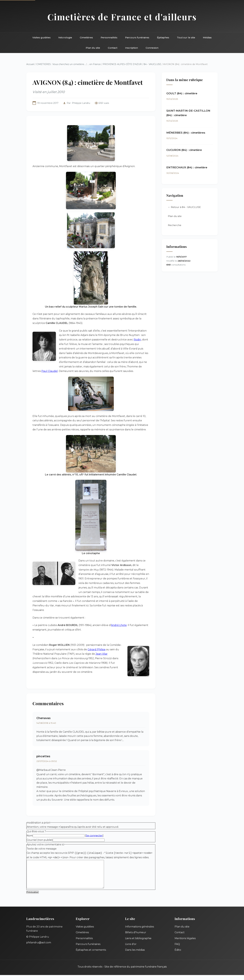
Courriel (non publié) (40, 840)
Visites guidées (41, 37)
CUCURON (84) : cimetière (184, 150)
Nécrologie (65, 37)
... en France (94, 64)
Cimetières (86, 37)
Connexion (152, 48)
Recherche (175, 225)
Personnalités (109, 37)
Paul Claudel (50, 371)
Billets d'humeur (136, 937)
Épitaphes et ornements (91, 955)
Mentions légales (185, 943)
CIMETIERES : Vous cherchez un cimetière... (61, 64)
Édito (178, 955)
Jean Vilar (102, 654)
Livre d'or (131, 949)
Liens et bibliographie (138, 943)
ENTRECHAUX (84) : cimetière (187, 167)
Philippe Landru (81, 103)
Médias (207, 37)
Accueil (30, 64)
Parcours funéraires (137, 37)
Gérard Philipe (97, 649)
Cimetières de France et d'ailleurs (122, 17)
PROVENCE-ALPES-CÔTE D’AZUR (122, 64)
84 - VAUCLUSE (152, 64)
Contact (113, 48)
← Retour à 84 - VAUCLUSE (184, 207)
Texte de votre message (42, 849)
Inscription (131, 48)
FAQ (177, 949)
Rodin (137, 340)
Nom (30, 836)
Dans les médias (135, 955)
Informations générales (140, 932)
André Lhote (119, 625)
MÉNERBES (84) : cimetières (186, 133)
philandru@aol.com (39, 947)
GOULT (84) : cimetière (182, 93)
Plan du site (93, 48)
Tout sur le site (186, 37)
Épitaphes (163, 37)
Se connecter (94, 836)
